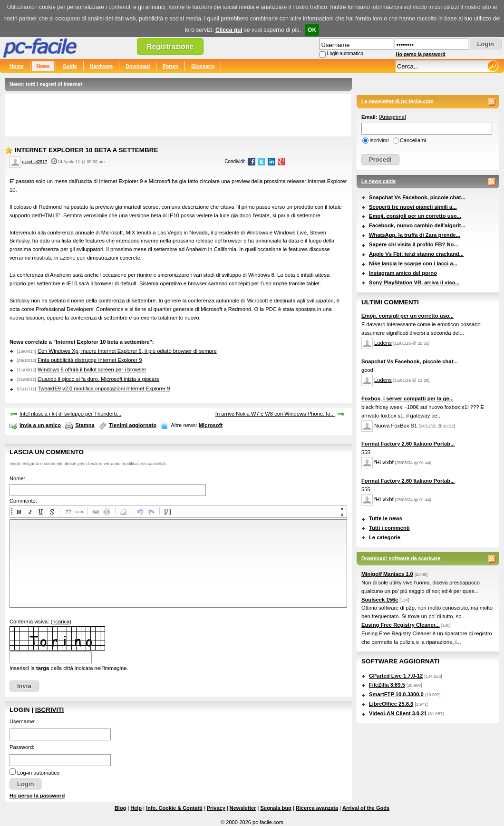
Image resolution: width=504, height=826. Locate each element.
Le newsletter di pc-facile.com (397, 101)
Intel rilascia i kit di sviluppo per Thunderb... (70, 414)
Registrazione (170, 46)
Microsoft (211, 425)
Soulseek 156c (380, 600)
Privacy (216, 808)
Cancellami (413, 140)
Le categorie (385, 537)
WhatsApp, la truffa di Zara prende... (415, 235)
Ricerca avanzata (317, 808)
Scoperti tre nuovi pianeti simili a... (413, 207)
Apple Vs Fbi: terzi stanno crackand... (416, 254)
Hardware (102, 66)
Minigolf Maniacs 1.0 (387, 574)
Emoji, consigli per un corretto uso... (415, 216)
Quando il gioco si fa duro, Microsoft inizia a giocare (98, 379)
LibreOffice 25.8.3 (391, 704)
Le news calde (378, 181)
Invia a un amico (40, 425)
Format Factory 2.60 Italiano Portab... (408, 444)
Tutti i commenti (389, 528)
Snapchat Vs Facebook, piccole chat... (417, 197)
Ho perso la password (421, 54)
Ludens (383, 343)
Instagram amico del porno (403, 273)
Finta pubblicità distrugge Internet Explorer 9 (90, 360)
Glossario (203, 66)
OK (312, 30)
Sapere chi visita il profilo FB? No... (414, 244)
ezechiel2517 (35, 162)
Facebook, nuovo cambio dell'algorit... (417, 225)
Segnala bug (276, 808)
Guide (69, 66)
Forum (170, 66)
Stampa (85, 425)
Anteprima (393, 117)
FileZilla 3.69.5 (387, 685)
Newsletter (243, 808)
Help (136, 808)
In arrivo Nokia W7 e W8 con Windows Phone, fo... (275, 414)
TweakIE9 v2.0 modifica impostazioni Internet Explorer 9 (104, 389)
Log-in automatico (38, 773)
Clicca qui (229, 30)
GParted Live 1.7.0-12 (396, 676)
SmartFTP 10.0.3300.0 (396, 694)
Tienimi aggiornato (133, 425)
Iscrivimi (379, 140)
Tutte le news (386, 518)
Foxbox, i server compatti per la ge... (407, 398)
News (43, 66)
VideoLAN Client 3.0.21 (398, 713)
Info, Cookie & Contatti (174, 808)
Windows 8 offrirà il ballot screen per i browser (92, 369)
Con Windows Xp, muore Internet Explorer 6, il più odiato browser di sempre (127, 351)
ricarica (61, 622)
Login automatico (345, 53)
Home (17, 66)
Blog (120, 808)
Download (138, 66)
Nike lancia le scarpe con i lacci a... (413, 263)
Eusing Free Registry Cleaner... (401, 625)
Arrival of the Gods (366, 808)
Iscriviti (49, 710)
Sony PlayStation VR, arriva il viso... (414, 282)
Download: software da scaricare (401, 558)
